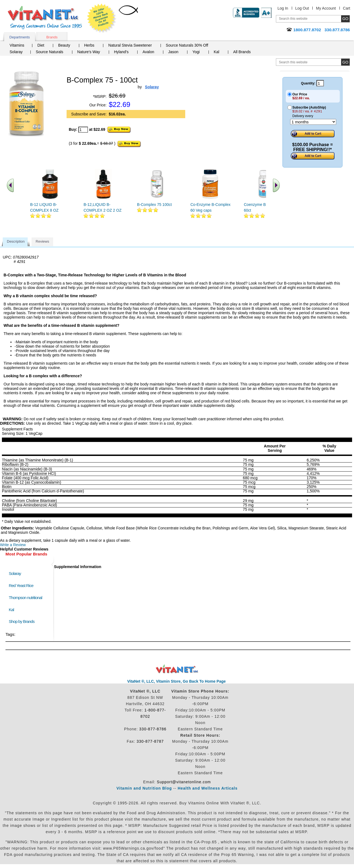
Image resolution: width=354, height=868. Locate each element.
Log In (283, 8)
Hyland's (121, 52)
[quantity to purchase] (83, 130)
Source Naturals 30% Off (187, 45)
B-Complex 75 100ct (154, 205)
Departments (19, 37)
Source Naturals (49, 52)
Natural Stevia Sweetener (130, 45)
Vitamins (17, 45)
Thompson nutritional (25, 598)
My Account (326, 8)
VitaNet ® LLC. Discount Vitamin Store (177, 669)
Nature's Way (89, 52)
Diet (41, 45)
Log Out (302, 8)
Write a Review (13, 545)
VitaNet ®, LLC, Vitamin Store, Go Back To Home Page (176, 681)
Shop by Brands (23, 621)
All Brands (242, 52)
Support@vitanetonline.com (184, 782)
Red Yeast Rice (21, 585)
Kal (216, 52)
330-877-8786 (153, 729)
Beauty (64, 45)
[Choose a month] (313, 122)
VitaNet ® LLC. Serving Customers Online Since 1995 (45, 18)
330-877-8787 (150, 741)
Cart (347, 8)
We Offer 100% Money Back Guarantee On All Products (102, 18)
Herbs (89, 45)
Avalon (148, 52)
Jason (173, 52)
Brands (52, 37)
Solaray (16, 52)
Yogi (196, 52)
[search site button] (345, 62)
